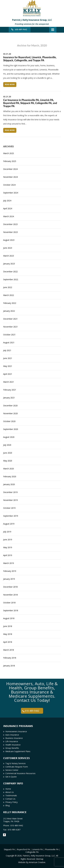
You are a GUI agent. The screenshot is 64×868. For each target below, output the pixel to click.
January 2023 (9, 264)
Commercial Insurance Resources (20, 773)
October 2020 (9, 421)
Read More (10, 84)
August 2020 (9, 437)
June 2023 (8, 248)
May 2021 (8, 366)
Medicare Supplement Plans (18, 751)
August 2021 (9, 342)
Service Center (12, 770)
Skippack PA (9, 849)
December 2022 (10, 272)
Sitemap (40, 859)
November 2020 (10, 413)
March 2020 (9, 469)
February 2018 (10, 658)
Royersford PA (23, 849)
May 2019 (8, 547)
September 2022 (11, 279)
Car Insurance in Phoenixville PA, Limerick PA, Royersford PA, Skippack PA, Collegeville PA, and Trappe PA (30, 103)
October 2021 (9, 335)
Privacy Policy (11, 802)
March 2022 (9, 295)
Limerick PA (37, 849)
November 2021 (10, 327)
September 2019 (11, 516)
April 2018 (8, 642)
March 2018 (9, 650)
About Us (10, 792)
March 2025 (9, 153)
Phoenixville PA (52, 849)
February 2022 (10, 303)
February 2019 (10, 571)
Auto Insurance (12, 735)
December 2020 (10, 406)
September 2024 (11, 193)
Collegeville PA (32, 852)
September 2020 (11, 429)
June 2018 (8, 626)
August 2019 (9, 524)
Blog (7, 805)
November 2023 (10, 232)
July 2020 (7, 445)
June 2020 (8, 453)
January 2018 (9, 666)
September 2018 (11, 610)
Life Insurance (12, 741)
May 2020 (8, 461)
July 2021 (7, 350)
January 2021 (9, 398)
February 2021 (10, 390)
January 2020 (9, 484)
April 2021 (8, 374)
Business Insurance (14, 738)
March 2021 (9, 382)
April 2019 (8, 555)
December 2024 (10, 169)
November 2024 (10, 177)
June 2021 (8, 358)
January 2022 (9, 311)
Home (8, 789)
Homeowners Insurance (16, 731)
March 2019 (9, 563)
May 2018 (8, 634)
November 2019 (10, 500)
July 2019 (7, 532)
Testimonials (11, 795)
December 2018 (10, 587)
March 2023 (9, 256)
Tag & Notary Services (16, 763)
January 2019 (9, 579)
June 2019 (8, 540)
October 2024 (9, 185)
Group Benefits (12, 748)
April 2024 (8, 208)
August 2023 (9, 240)
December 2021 (10, 319)
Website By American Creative (32, 862)
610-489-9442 (21, 30)
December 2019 (10, 492)
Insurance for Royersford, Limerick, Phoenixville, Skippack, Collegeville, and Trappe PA (30, 59)
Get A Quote (11, 777)
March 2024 (9, 216)
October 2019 (9, 508)
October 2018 (9, 603)
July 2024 (7, 201)
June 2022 (8, 287)
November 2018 (10, 595)
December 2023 (10, 224)
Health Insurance (13, 745)
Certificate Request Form (17, 767)
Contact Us (10, 799)
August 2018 (9, 618)
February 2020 (10, 476)
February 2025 (10, 161)
